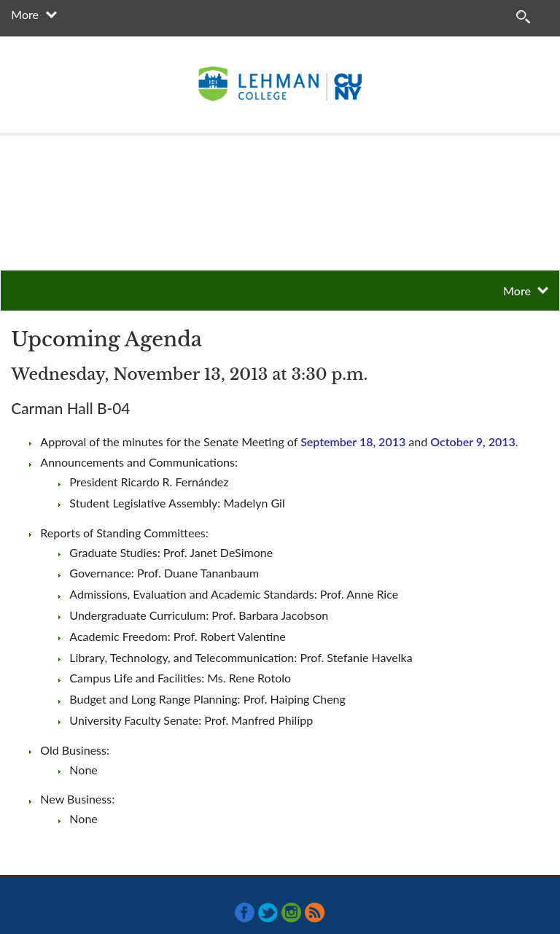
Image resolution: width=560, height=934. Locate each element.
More (25, 14)
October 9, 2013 (473, 441)
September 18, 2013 (353, 441)
